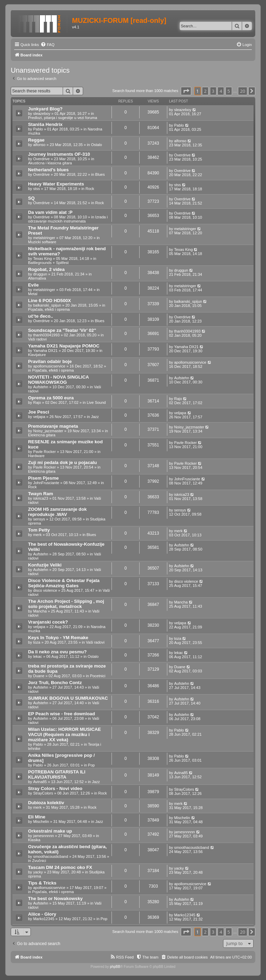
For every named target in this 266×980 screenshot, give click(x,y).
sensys (39, 519)
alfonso (39, 145)
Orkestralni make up (50, 831)
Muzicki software (42, 242)
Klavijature (37, 355)
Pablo (38, 129)
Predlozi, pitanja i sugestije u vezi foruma (63, 118)
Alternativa (37, 278)
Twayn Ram (41, 494)
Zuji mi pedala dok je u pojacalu (63, 462)
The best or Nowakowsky (55, 899)
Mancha (40, 611)
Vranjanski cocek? (48, 622)
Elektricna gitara (42, 435)
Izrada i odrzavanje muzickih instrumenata (68, 219)
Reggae (36, 140)
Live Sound (96, 402)
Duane (39, 676)
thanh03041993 (46, 335)
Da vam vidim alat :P (50, 212)
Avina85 (40, 782)
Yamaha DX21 (46, 351)
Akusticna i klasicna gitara (50, 163)
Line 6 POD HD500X (50, 301)
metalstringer (44, 238)
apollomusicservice (49, 366)
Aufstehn (41, 387)
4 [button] (221, 91)
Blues (100, 174)
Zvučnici (39, 861)
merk (37, 535)
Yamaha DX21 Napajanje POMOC (64, 346)
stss (37, 189)
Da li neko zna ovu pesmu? (57, 652)
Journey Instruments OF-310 (59, 154)
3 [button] (213, 91)
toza (37, 642)
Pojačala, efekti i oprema (49, 309)
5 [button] (229, 91)
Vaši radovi (37, 339)
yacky (38, 872)
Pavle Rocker (45, 452)
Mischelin (41, 822)
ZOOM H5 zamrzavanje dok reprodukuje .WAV (57, 512)
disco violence (45, 590)
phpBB (115, 967)
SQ (31, 198)
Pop (91, 765)
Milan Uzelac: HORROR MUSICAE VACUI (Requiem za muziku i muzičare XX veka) (64, 734)
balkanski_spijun (47, 305)
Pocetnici (98, 676)
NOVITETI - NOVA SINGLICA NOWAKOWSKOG (58, 380)
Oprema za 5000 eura (51, 398)
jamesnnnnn (44, 836)
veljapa (39, 417)
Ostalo (97, 145)
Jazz (95, 417)
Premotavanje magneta (53, 426)
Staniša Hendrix (45, 124)
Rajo (37, 402)
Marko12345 (44, 919)
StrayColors (43, 793)
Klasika (34, 840)
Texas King (43, 258)
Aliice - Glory (42, 914)
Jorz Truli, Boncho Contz (55, 683)
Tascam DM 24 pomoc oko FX (60, 867)
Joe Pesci (39, 412)
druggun (40, 274)
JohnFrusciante (46, 483)
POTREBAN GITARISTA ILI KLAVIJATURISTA (57, 774)
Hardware (36, 456)
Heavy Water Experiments (56, 184)
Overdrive (42, 159)
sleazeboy (42, 114)
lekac (38, 656)
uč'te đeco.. (41, 316)
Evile (33, 285)
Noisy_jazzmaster (48, 431)
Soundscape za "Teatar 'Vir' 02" (62, 330)
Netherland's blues (48, 170)
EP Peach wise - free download (61, 714)
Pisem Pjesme (43, 478)
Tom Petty (39, 530)
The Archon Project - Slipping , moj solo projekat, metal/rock (66, 604)
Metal (33, 294)
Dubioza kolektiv (46, 803)
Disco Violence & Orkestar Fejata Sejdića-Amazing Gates (64, 583)
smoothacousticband (51, 856)
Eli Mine (37, 817)
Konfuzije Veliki (45, 565)
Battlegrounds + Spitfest (48, 263)
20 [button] (243, 91)
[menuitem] (47, 45)
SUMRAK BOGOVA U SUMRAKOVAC (68, 698)
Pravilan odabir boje (50, 361)
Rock (90, 189)
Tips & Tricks (42, 883)
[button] (186, 91)
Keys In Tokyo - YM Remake (58, 638)
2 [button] (205, 91)
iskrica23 (41, 498)
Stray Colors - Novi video (55, 788)
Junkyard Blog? (45, 109)
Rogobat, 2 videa (46, 269)
